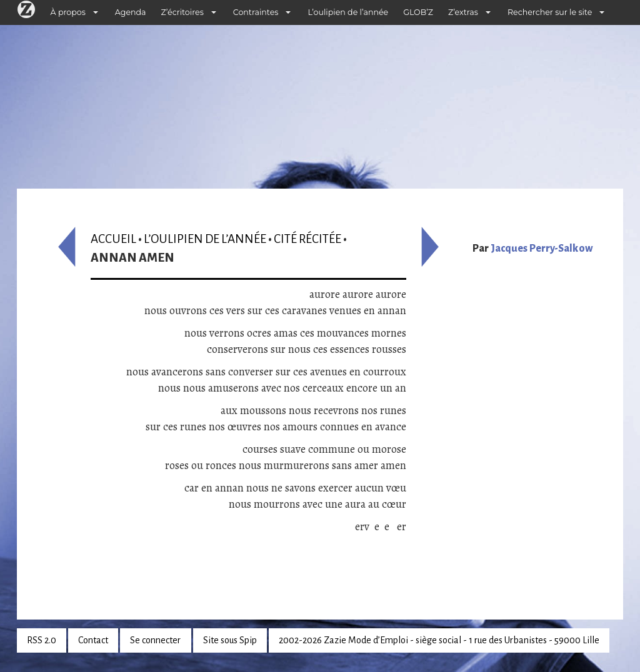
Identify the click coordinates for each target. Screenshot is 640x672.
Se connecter (155, 640)
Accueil (113, 239)
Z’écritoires (182, 12)
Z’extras (463, 12)
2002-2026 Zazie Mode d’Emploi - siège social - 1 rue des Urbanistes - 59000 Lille (439, 640)
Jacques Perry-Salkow (542, 249)
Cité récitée (307, 239)
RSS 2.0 (42, 640)
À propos (68, 12)
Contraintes (256, 12)
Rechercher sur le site (550, 12)
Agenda (131, 12)
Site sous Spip (230, 640)
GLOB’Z (418, 12)
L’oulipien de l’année (348, 12)
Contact (93, 640)
